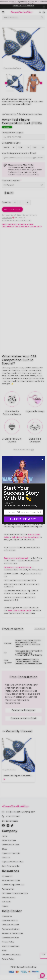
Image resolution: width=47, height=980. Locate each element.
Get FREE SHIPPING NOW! (23, 519)
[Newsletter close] (42, 460)
